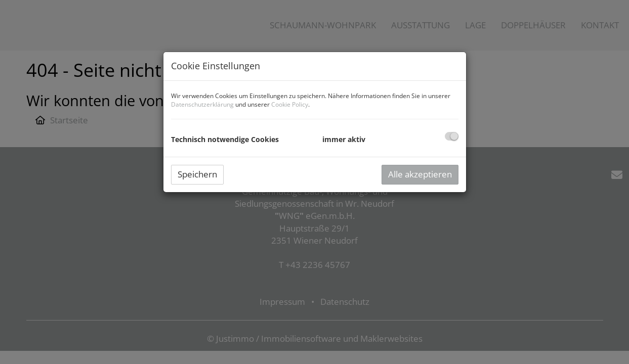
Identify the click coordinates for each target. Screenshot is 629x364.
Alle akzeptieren (420, 174)
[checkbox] (452, 136)
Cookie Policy (290, 104)
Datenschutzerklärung (202, 104)
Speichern (197, 174)
